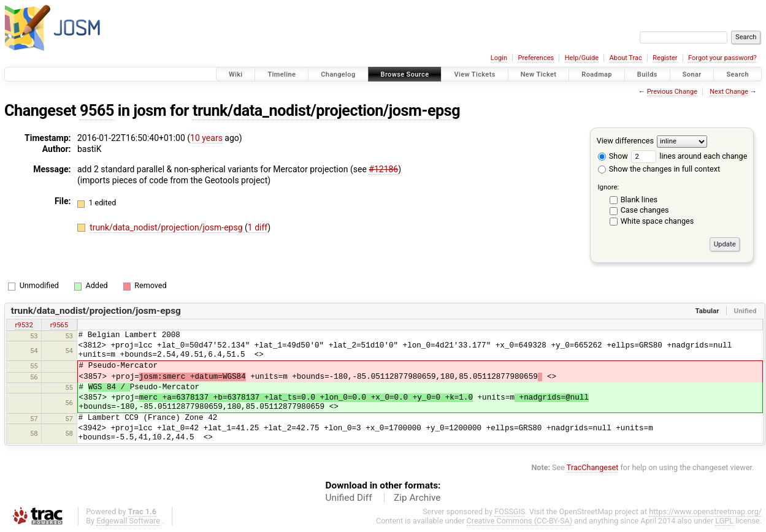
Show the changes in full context (659, 169)
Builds (647, 74)
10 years (206, 138)
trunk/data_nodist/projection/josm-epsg (326, 111)
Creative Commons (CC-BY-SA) (520, 521)
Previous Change (672, 92)
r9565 (59, 325)
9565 (97, 111)
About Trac (626, 58)
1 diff (258, 227)
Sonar (692, 74)
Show (613, 156)
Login (499, 58)
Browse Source (405, 74)
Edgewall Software (128, 521)
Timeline (282, 74)
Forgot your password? (722, 58)
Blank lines (639, 199)
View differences (625, 141)
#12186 (383, 169)
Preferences (536, 58)
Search (737, 74)
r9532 (24, 325)
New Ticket (539, 74)
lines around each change (689, 156)
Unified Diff (349, 498)
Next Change (729, 92)
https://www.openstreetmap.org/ (705, 511)
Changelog (338, 74)
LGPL (724, 521)
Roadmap (597, 74)
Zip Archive (417, 498)
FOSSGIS (510, 511)
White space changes (657, 221)
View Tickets (474, 74)
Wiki (236, 74)
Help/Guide (582, 58)
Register (665, 58)
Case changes (645, 210)
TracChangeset (593, 467)
